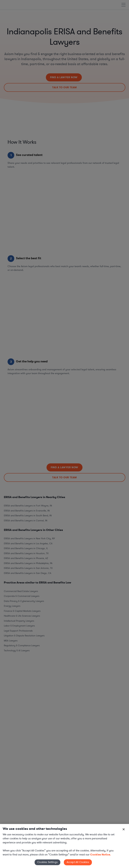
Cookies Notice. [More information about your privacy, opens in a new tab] (101, 855)
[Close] (124, 829)
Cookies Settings (47, 862)
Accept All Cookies (78, 862)
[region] (64, 846)
